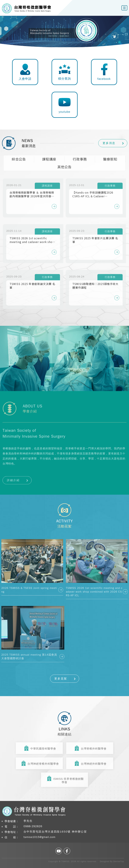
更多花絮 (61, 679)
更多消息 (109, 143)
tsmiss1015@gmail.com (39, 837)
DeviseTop (119, 861)
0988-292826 (33, 826)
